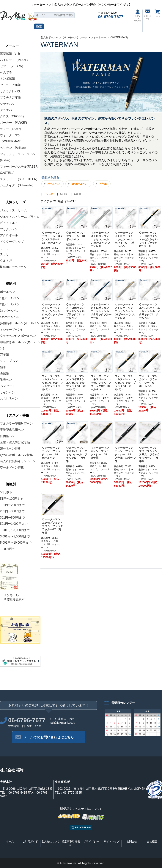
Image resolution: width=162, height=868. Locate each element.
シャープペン (9, 361)
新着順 (77, 194)
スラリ (4, 254)
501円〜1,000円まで (14, 524)
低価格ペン (7, 436)
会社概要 (152, 841)
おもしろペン (9, 398)
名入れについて (51, 841)
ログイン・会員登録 (138, 16)
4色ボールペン (10, 317)
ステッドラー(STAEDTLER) (19, 179)
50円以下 (6, 492)
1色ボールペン (10, 298)
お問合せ (132, 841)
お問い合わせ (147, 15)
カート (157, 13)
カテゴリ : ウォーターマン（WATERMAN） (51, 258)
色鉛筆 (4, 373)
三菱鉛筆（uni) (10, 54)
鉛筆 (3, 367)
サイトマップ (111, 841)
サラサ (4, 248)
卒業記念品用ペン (12, 430)
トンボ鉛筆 (7, 79)
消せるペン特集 (10, 449)
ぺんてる (6, 72)
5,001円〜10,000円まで (16, 543)
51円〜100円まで (12, 499)
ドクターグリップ (12, 242)
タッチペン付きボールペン (18, 336)
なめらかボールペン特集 (16, 455)
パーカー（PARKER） (15, 123)
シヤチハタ (7, 104)
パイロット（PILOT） (15, 60)
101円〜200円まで (12, 505)
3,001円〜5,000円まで (15, 536)
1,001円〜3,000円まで (15, 530)
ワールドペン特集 (12, 467)
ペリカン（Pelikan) (13, 148)
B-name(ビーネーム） (15, 267)
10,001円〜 (8, 549)
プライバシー (91, 841)
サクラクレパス (10, 91)
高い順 (63, 194)
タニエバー (7, 110)
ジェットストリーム (13, 210)
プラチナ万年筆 (10, 97)
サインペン (7, 392)
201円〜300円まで (12, 511)
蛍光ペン (6, 380)
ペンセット (7, 386)
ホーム (10, 841)
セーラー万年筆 (10, 85)
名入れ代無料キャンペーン (18, 461)
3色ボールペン (10, 311)
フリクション (9, 229)
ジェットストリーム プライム (20, 217)
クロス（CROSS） (13, 116)
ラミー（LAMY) (11, 129)
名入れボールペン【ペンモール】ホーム (64, 37)
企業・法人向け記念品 (15, 442)
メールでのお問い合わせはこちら (49, 737)
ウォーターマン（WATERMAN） (110, 37)
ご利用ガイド (30, 841)
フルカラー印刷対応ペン (16, 424)
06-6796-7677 (111, 17)
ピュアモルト (9, 223)
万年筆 (4, 355)
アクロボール (9, 235)
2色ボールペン (10, 304)
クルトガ (6, 261)
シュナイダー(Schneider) (17, 185)
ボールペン (7, 292)
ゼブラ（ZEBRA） (12, 66)
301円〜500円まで (12, 518)
